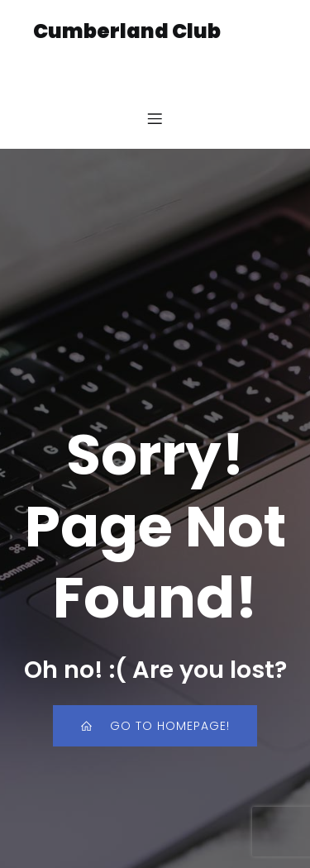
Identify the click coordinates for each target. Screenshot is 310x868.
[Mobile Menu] (155, 118)
